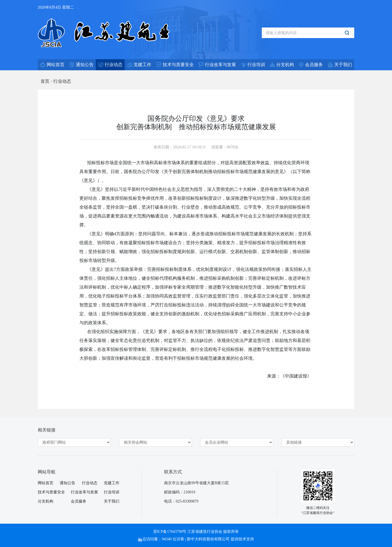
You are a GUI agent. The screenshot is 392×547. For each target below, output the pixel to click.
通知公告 (67, 483)
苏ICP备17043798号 (170, 532)
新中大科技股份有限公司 (208, 539)
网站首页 (46, 483)
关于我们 (112, 501)
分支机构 (46, 501)
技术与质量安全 (51, 492)
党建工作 (112, 483)
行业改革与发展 (84, 492)
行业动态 (62, 81)
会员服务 (79, 501)
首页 (45, 81)
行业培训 (112, 492)
